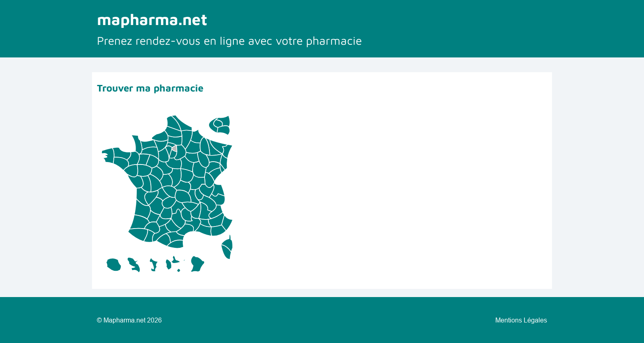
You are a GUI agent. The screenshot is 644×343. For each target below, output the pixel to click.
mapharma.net (152, 19)
